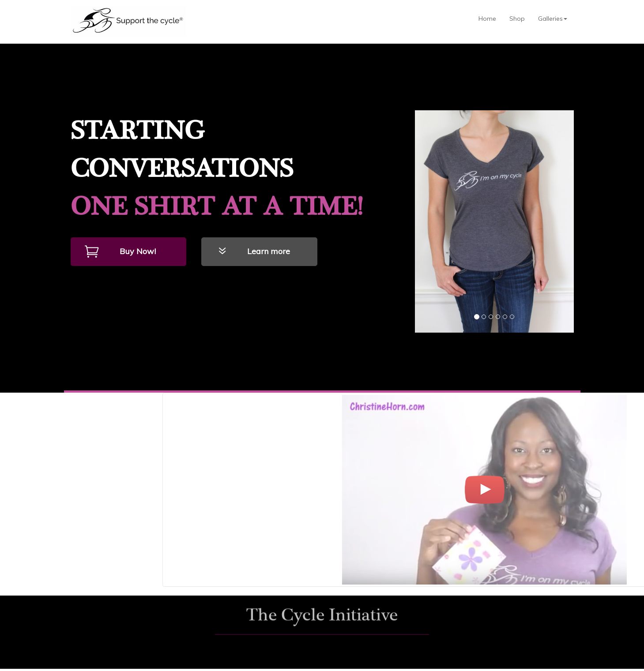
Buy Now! (138, 251)
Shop (517, 19)
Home (487, 19)
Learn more (269, 251)
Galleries (553, 19)
